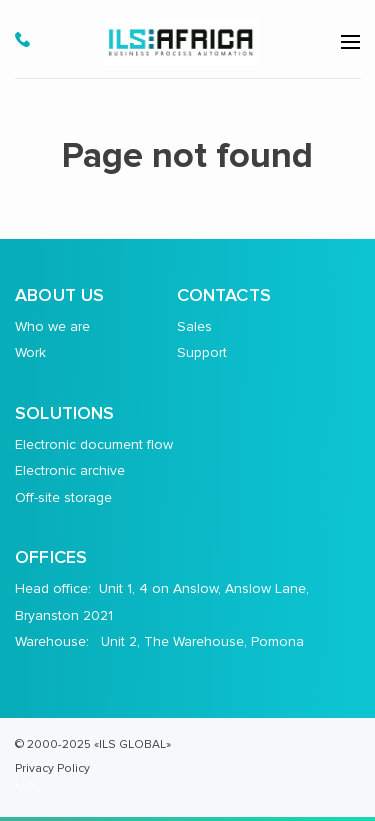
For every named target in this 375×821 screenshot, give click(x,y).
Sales (194, 326)
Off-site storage (63, 497)
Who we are (52, 326)
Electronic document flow (94, 444)
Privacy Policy (52, 767)
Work (30, 352)
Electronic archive (70, 470)
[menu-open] (350, 42)
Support (202, 352)
